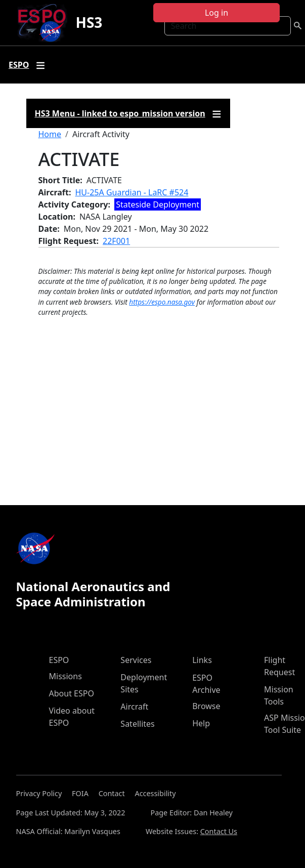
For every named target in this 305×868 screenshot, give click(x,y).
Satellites (137, 724)
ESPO (59, 660)
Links (202, 660)
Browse (206, 706)
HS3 (89, 22)
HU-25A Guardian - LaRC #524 (132, 192)
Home (50, 134)
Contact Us (219, 831)
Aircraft (134, 707)
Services (136, 660)
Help (201, 723)
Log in (216, 13)
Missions (66, 676)
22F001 (116, 241)
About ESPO (72, 693)
